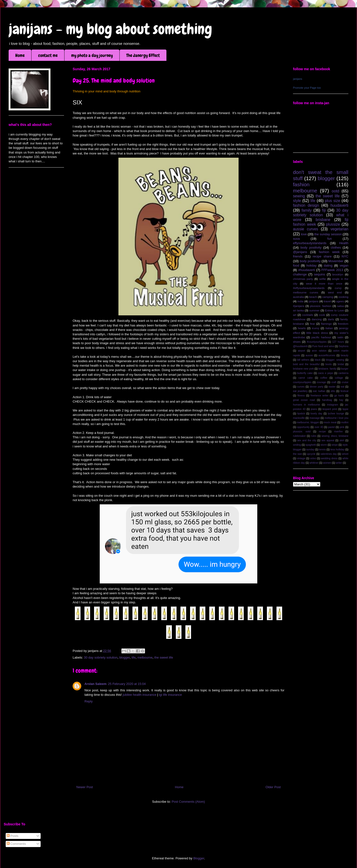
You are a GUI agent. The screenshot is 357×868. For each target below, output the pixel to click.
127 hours (338, 342)
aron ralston (319, 351)
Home (20, 55)
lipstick (301, 414)
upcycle (311, 454)
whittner (314, 463)
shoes (297, 342)
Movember (336, 261)
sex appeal (328, 440)
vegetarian (339, 229)
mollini (345, 422)
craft (334, 382)
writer (339, 463)
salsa (340, 306)
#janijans (299, 306)
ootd (335, 191)
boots (329, 364)
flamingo (326, 324)
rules (314, 436)
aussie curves (306, 229)
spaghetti (311, 445)
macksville (299, 418)
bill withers (303, 360)
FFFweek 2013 (332, 270)
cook (322, 315)
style (297, 201)
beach (313, 297)
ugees (340, 301)
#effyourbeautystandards (309, 288)
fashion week (329, 252)
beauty (345, 355)
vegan (344, 265)
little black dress (317, 333)
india (300, 301)
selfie (322, 279)
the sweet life (164, 657)
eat (342, 387)
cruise (345, 382)
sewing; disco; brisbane (335, 436)
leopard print (330, 409)
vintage (301, 458)
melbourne (145, 657)
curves (301, 387)
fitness (301, 396)
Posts (13, 836)
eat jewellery (300, 391)
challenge (300, 274)
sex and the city (307, 440)
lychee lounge (336, 414)
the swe (297, 454)
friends (298, 256)
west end (335, 292)
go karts (339, 396)
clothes (336, 247)
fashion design (306, 205)
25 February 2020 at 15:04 (127, 684)
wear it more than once (324, 283)
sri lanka (298, 310)
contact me (48, 55)
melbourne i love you (336, 418)
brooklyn (338, 274)
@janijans (300, 252)
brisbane (323, 220)
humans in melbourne (307, 405)
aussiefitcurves (327, 355)
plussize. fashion (321, 306)
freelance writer (319, 396)
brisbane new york (303, 369)
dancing (317, 319)
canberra (343, 373)
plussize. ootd (302, 432)
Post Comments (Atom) (188, 802)
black (318, 360)
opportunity (303, 427)
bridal (341, 364)
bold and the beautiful (306, 364)
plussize (333, 224)
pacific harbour (321, 337)
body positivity (311, 247)
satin (340, 337)
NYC (345, 256)
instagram (333, 405)
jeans (314, 409)
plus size (333, 201)
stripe (335, 445)
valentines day (329, 454)
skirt (342, 440)
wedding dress (329, 458)
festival (344, 391)
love (304, 234)
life (134, 657)
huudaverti (339, 205)
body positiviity (310, 261)
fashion (301, 184)
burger (345, 369)
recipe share (322, 256)
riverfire (338, 432)
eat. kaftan (319, 391)
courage (322, 382)
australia (298, 297)
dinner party (317, 387)
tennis (323, 450)
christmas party (303, 279)
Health (344, 243)
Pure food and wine (323, 346)
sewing (299, 196)
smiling (297, 445)
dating (328, 265)
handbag (327, 400)
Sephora (344, 346)
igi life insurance (170, 695)
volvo (313, 458)
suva (296, 239)
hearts (302, 328)
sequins (319, 274)
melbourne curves (306, 292)
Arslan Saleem (96, 684)
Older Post (273, 787)
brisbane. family (327, 369)
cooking (343, 297)
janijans (298, 79)
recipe (322, 432)
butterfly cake (305, 373)
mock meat (330, 422)
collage (339, 378)
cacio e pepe (325, 373)
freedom (343, 324)
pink (342, 427)
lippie (345, 409)
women (327, 463)
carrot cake (306, 378)
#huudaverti (307, 270)
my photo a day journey (92, 55)
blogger (124, 657)
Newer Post (85, 787)
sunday (310, 450)
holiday (312, 265)
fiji (324, 210)
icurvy (316, 328)
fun (329, 239)
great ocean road (304, 400)
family (307, 210)
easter (332, 387)
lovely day (316, 414)
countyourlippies (302, 382)
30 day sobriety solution (101, 657)
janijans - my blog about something (110, 29)
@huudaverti (300, 346)
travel (327, 301)
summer (314, 310)
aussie (309, 355)
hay (341, 400)
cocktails (308, 315)
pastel (331, 427)
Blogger (199, 858)
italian (329, 328)
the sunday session (328, 234)
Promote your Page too (307, 88)
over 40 (319, 427)
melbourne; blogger (308, 422)
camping (328, 297)
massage (315, 418)
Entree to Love (334, 310)
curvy (338, 288)
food (296, 265)
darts (331, 319)
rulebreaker (300, 436)
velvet (345, 454)
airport (301, 351)
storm (324, 445)
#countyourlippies (317, 342)
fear (312, 324)
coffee (324, 378)
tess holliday (337, 450)
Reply (89, 701)
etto (333, 391)
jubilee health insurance (139, 695)
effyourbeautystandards (310, 243)
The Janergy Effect (143, 55)
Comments (16, 844)
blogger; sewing (335, 360)
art (295, 315)
